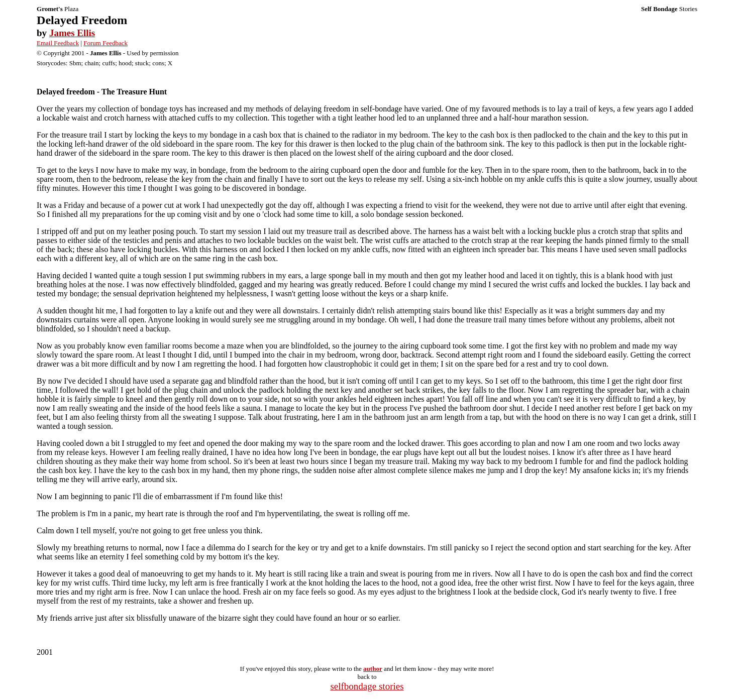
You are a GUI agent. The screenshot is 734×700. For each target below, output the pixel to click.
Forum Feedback (106, 43)
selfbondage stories (367, 686)
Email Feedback (58, 43)
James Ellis (72, 33)
